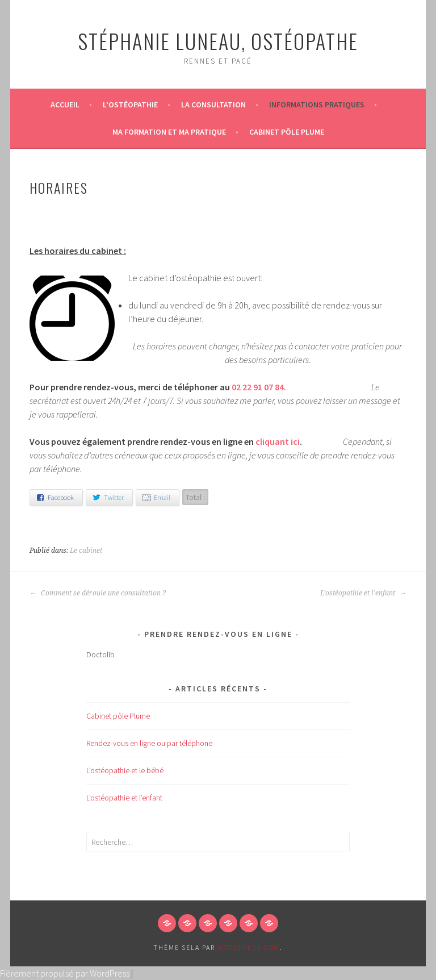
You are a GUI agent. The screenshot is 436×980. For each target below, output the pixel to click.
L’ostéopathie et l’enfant (363, 593)
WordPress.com (249, 947)
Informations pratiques (317, 105)
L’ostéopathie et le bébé (125, 770)
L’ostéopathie (130, 105)
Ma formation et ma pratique (169, 132)
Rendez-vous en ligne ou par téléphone (149, 743)
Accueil (65, 105)
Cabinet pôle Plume (287, 132)
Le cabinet (86, 551)
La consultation (213, 105)
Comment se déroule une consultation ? (98, 593)
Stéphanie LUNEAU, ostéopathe (218, 41)
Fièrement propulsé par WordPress (65, 973)
